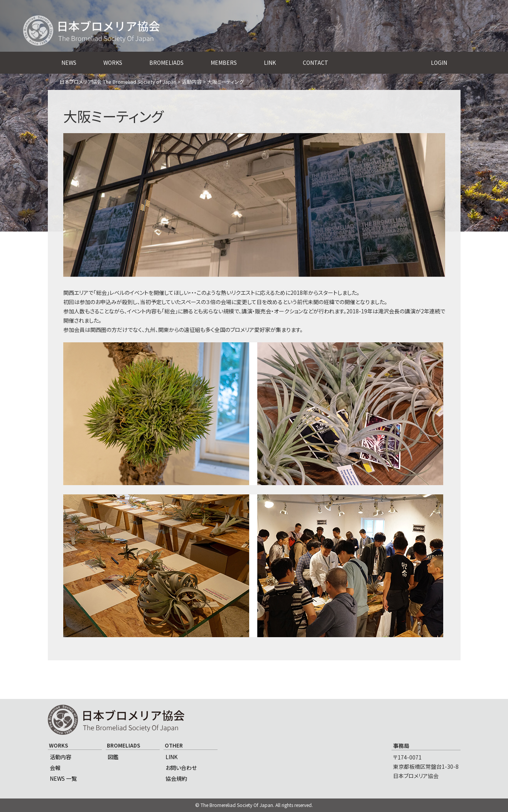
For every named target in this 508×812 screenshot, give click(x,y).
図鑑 (113, 757)
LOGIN (439, 63)
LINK (270, 63)
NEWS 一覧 (63, 778)
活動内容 (61, 757)
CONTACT (316, 63)
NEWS (69, 63)
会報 (55, 768)
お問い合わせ (181, 768)
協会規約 (176, 778)
